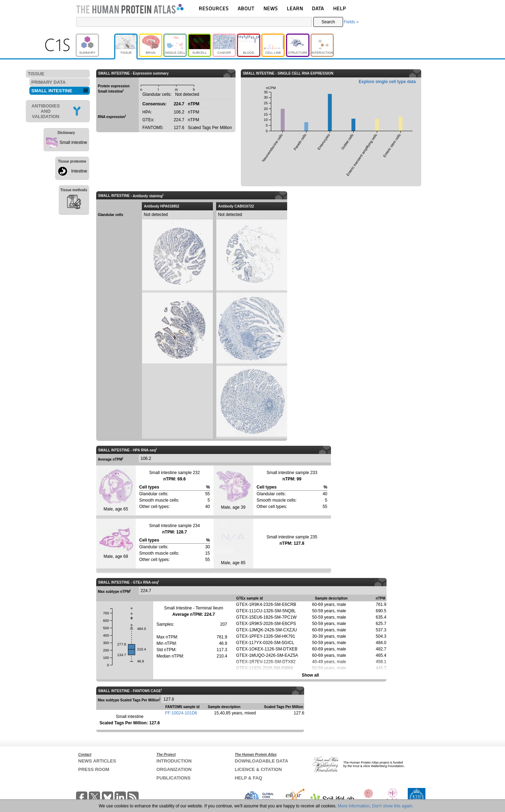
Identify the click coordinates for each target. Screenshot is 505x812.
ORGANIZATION (174, 769)
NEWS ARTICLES (97, 761)
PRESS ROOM (94, 769)
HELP (339, 8)
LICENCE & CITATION (258, 769)
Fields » (351, 22)
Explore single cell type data (387, 82)
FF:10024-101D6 (181, 713)
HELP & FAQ (249, 778)
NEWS (271, 8)
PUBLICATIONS (173, 778)
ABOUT (246, 8)
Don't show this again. (393, 806)
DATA (318, 8)
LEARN (295, 8)
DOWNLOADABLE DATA (262, 761)
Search (328, 22)
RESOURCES (214, 8)
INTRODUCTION (174, 761)
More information (354, 806)
